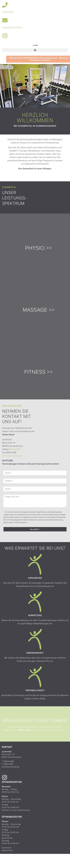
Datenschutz (7, 850)
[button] (35, 50)
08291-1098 (8, 12)
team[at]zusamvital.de (12, 28)
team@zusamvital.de (11, 767)
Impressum (7, 848)
